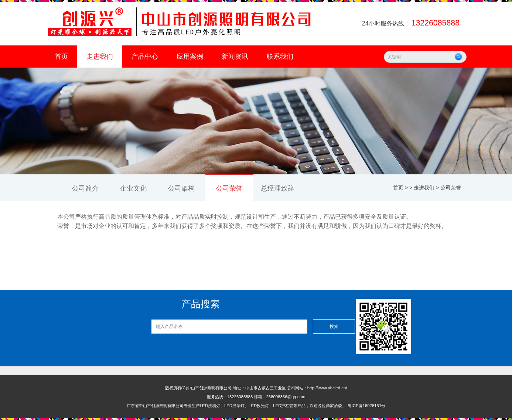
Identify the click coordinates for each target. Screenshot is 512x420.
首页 (61, 57)
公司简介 (85, 188)
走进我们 (100, 57)
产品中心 (145, 57)
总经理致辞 (277, 188)
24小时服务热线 (412, 23)
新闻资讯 (235, 57)
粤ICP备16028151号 (367, 406)
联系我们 (280, 57)
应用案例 (190, 57)
